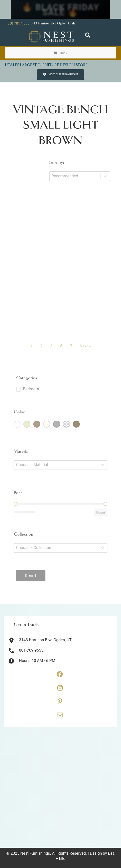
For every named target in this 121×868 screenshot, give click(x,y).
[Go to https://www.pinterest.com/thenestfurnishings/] (60, 703)
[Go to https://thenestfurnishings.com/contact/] (60, 717)
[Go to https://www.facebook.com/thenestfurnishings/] (60, 676)
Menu (60, 53)
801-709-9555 (18, 24)
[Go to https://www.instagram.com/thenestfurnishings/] (60, 690)
